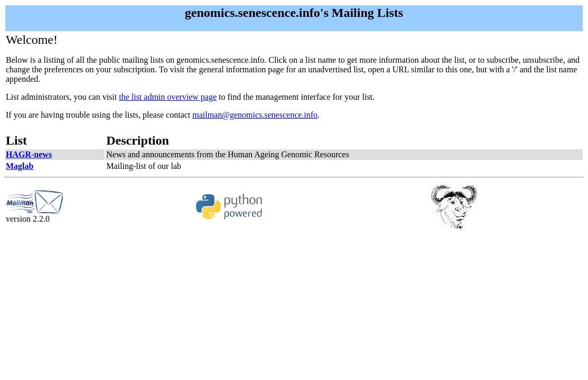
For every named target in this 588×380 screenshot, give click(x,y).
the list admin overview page (168, 97)
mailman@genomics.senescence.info (255, 115)
